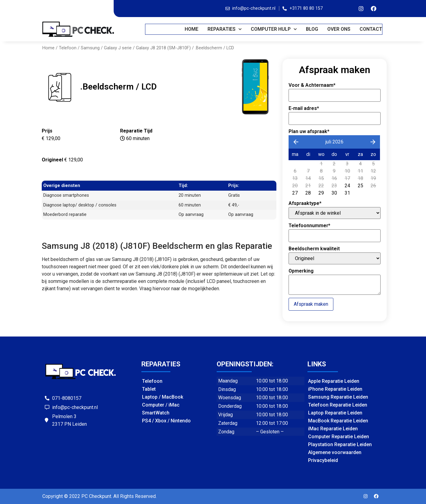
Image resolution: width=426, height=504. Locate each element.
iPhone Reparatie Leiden (335, 389)
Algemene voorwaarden (335, 452)
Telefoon (68, 48)
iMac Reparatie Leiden (333, 429)
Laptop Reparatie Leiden (335, 413)
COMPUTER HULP (274, 29)
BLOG (312, 29)
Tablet (149, 389)
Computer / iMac (161, 405)
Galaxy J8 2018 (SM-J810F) (163, 48)
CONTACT (371, 29)
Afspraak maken (311, 304)
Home (192, 29)
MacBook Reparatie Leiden (338, 421)
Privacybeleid (323, 460)
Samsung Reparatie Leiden (338, 397)
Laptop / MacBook (163, 397)
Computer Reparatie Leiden (339, 437)
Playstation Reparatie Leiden (340, 444)
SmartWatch (156, 413)
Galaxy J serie (118, 48)
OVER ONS (339, 29)
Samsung (90, 48)
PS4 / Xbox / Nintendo (166, 421)
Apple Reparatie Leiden (334, 381)
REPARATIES (225, 29)
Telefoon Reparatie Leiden (338, 405)
